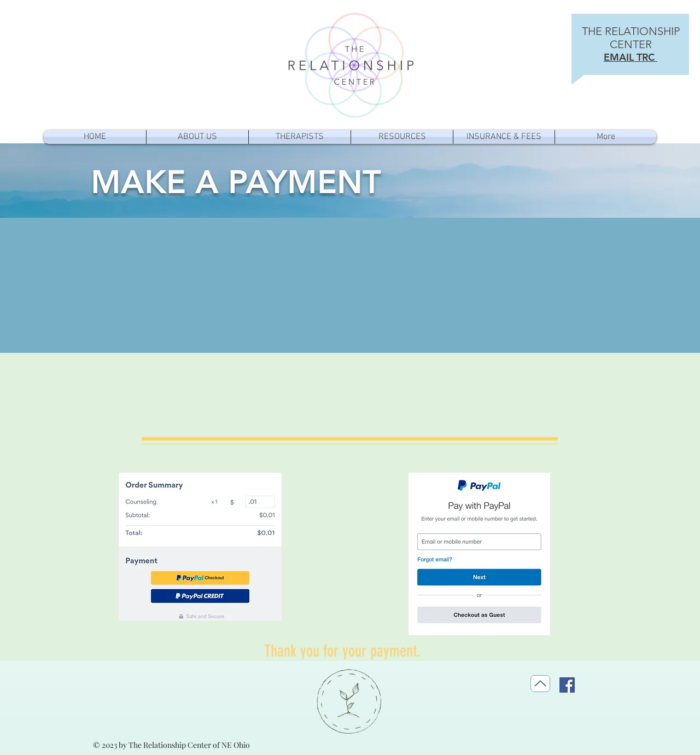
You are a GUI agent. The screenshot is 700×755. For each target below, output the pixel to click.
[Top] (540, 684)
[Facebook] (567, 685)
